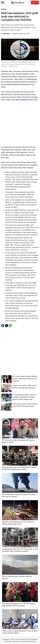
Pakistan (4, 9)
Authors (23, 641)
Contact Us (16, 641)
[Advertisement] (20, 123)
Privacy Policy (31, 641)
